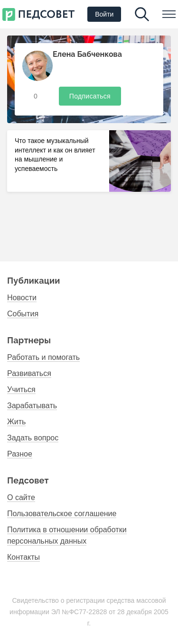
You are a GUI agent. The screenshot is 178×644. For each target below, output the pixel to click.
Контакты (23, 557)
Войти (104, 14)
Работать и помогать (43, 357)
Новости (22, 298)
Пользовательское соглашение (62, 514)
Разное (20, 454)
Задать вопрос (33, 438)
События (23, 314)
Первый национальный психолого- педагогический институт (38, 14)
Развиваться (29, 373)
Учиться (21, 389)
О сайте (21, 497)
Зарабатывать (32, 406)
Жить (16, 422)
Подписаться (90, 96)
